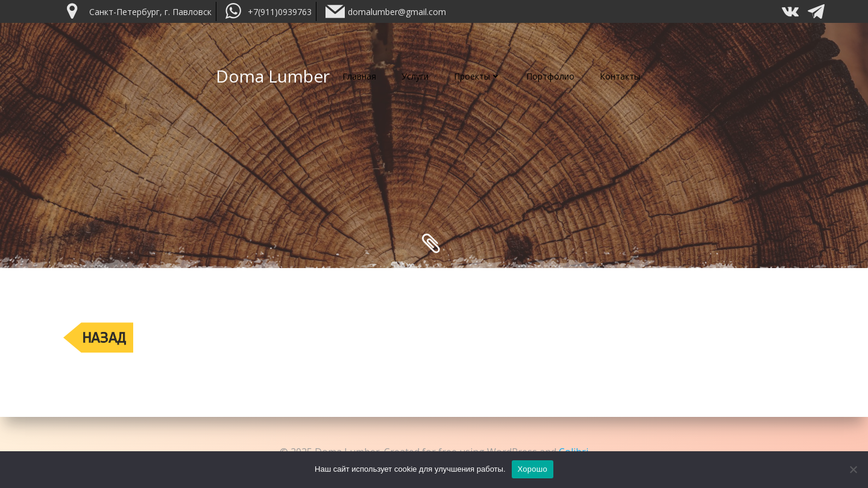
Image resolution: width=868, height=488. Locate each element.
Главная (359, 76)
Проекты (477, 76)
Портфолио (550, 76)
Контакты (620, 76)
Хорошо (533, 469)
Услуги (415, 76)
